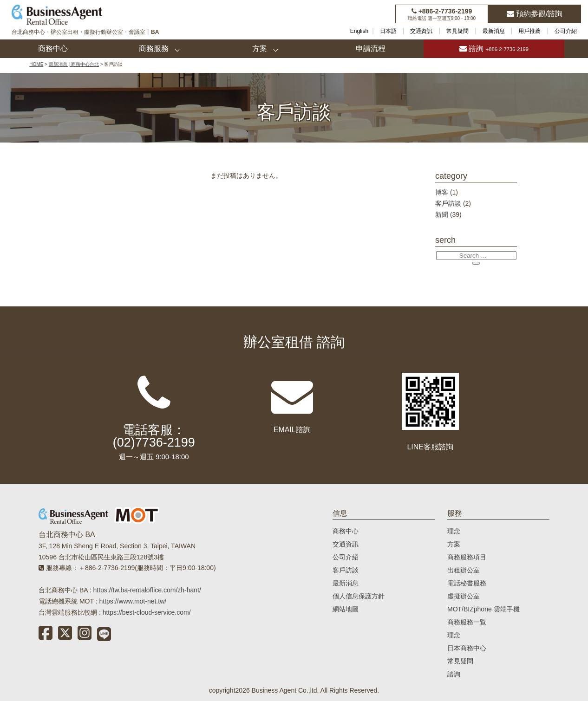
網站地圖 (346, 609)
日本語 (388, 31)
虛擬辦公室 (464, 596)
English (359, 31)
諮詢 (494, 49)
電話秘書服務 (467, 583)
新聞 (442, 214)
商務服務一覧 (467, 622)
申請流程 (371, 49)
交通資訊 (421, 31)
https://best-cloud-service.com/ (147, 612)
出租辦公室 (464, 570)
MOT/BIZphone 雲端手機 (483, 609)
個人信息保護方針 (359, 596)
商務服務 (154, 49)
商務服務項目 (467, 557)
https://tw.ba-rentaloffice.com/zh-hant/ (147, 590)
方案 (260, 49)
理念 (454, 531)
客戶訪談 (448, 203)
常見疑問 (457, 31)
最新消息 (494, 31)
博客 (442, 192)
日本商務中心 (467, 648)
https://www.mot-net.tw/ (133, 601)
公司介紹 (566, 31)
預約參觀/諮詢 (535, 14)
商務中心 (53, 49)
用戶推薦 (529, 31)
